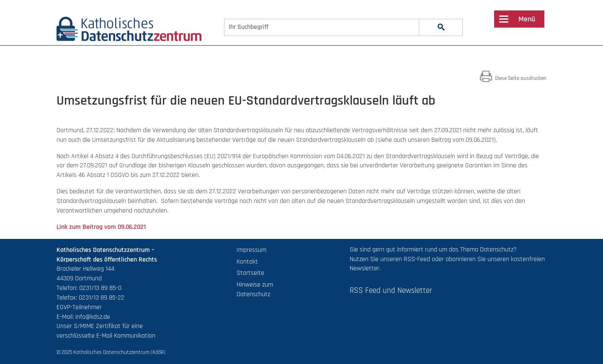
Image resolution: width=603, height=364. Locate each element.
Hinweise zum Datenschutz (255, 290)
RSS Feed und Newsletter (391, 291)
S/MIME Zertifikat (97, 326)
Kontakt (247, 262)
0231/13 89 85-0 (100, 288)
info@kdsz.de (93, 317)
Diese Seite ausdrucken (513, 78)
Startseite (250, 273)
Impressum (251, 250)
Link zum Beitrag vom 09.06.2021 (101, 227)
